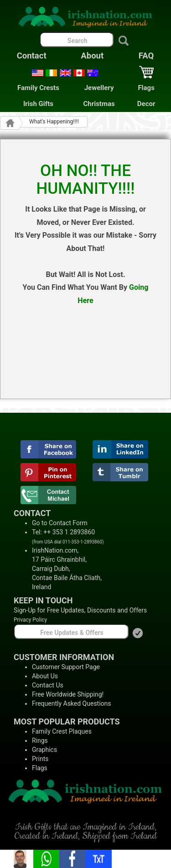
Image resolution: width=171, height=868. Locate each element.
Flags (146, 88)
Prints (40, 759)
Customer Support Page (66, 667)
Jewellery (99, 88)
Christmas (99, 104)
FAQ (146, 56)
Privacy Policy (30, 620)
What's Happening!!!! (54, 122)
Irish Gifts (38, 104)
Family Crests (38, 88)
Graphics (44, 750)
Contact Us (48, 685)
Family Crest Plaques (62, 731)
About (92, 56)
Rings (40, 740)
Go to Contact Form (60, 523)
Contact (32, 56)
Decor (146, 104)
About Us (45, 676)
